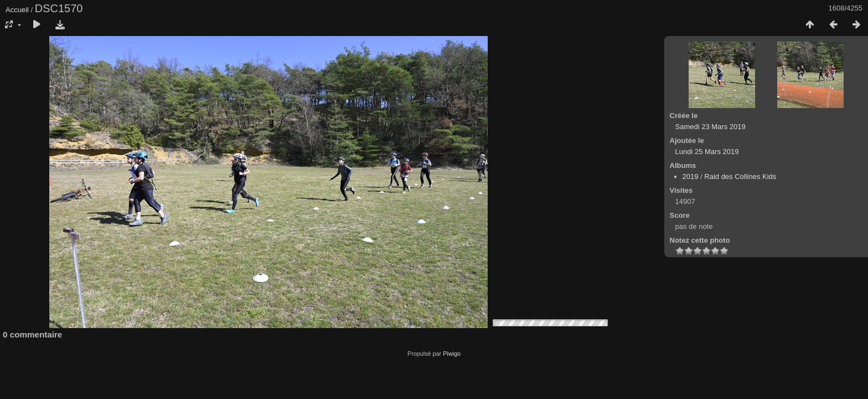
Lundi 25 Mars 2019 (707, 152)
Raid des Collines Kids (740, 177)
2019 (691, 177)
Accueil (17, 10)
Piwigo (452, 354)
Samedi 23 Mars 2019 (711, 127)
